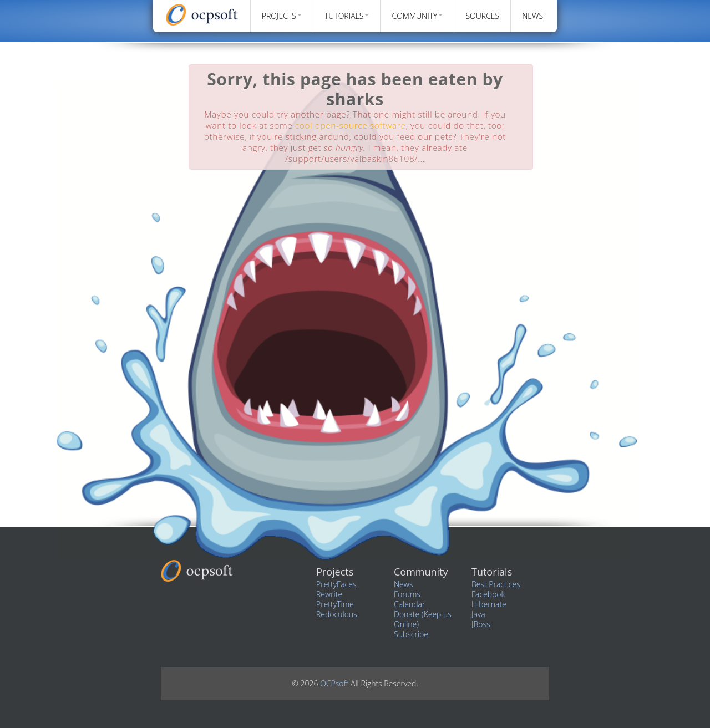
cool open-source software (351, 126)
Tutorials (347, 16)
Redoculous (337, 614)
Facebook (488, 594)
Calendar (409, 604)
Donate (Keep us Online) (423, 619)
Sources (482, 16)
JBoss (481, 624)
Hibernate (489, 604)
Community (417, 16)
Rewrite (329, 594)
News (532, 16)
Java (478, 614)
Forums (407, 594)
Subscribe (411, 634)
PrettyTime (335, 604)
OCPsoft (335, 683)
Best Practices (496, 584)
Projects (282, 16)
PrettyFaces (336, 584)
